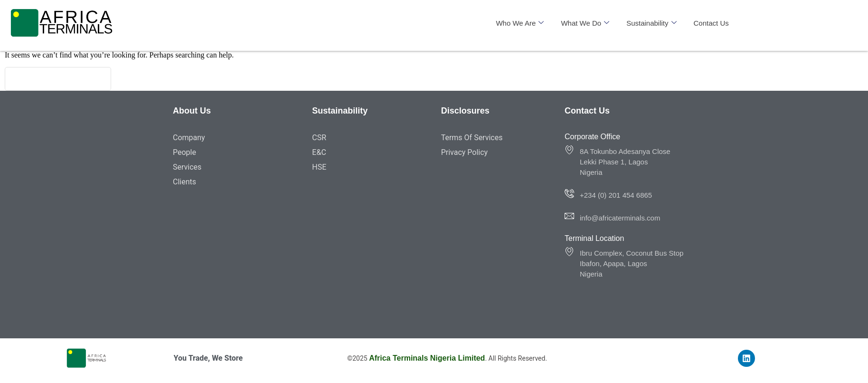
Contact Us (711, 23)
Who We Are (520, 23)
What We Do (585, 23)
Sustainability (651, 23)
